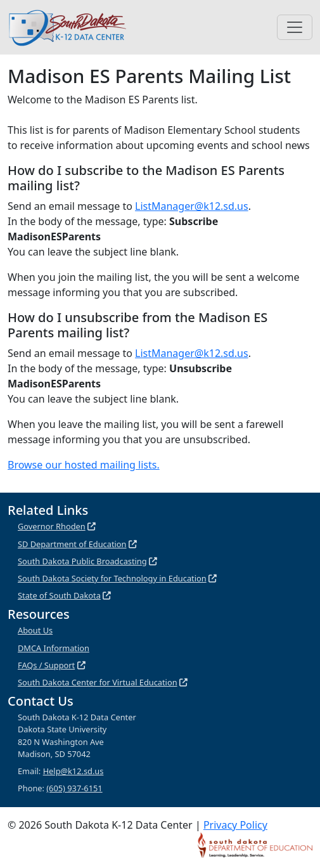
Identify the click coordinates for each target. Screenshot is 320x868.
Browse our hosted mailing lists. (84, 465)
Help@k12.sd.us (74, 771)
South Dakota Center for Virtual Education (98, 682)
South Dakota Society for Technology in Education (112, 578)
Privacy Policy (235, 825)
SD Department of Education (72, 544)
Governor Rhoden (52, 526)
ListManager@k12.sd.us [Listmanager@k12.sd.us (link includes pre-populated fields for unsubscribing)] (192, 353)
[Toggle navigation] (295, 27)
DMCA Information (54, 648)
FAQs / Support (46, 665)
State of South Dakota (59, 595)
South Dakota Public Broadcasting (82, 561)
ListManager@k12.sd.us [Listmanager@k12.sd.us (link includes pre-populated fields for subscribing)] (192, 206)
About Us (35, 630)
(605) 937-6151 (74, 788)
